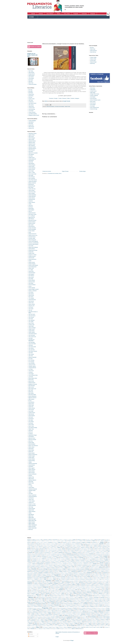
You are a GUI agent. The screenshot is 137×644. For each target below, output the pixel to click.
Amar (59, 542)
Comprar (63, 554)
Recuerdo (85, 612)
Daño (69, 560)
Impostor (62, 583)
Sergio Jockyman (32, 470)
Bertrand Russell (32, 186)
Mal (82, 591)
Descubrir (102, 563)
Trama (103, 623)
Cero (76, 551)
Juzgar (66, 588)
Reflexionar (101, 612)
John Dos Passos (32, 316)
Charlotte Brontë (32, 199)
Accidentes (65, 540)
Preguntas (45, 608)
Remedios (63, 613)
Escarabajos (65, 570)
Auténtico (91, 546)
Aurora (65, 546)
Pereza (66, 604)
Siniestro (97, 618)
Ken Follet (30, 359)
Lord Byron (31, 372)
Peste (78, 605)
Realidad (108, 611)
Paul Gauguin (93, 105)
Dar (62, 560)
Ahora (73, 541)
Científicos (37, 553)
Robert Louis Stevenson (33, 446)
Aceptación (79, 540)
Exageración (75, 573)
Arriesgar (74, 545)
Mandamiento (30, 592)
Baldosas (33, 548)
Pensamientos (38, 604)
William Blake (31, 517)
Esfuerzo (38, 571)
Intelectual (40, 587)
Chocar (105, 551)
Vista (98, 627)
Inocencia (47, 586)
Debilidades (83, 560)
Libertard (67, 590)
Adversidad (47, 541)
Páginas (49, 611)
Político (88, 606)
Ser (87, 617)
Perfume (81, 604)
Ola (47, 600)
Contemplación (44, 556)
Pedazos (68, 603)
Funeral (84, 577)
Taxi (50, 622)
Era (40, 570)
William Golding (32, 523)
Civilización (61, 553)
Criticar (59, 559)
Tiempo (30, 623)
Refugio (29, 613)
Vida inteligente (45, 627)
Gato (108, 577)
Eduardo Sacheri (32, 223)
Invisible (29, 588)
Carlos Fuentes (31, 190)
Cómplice (55, 560)
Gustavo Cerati (31, 99)
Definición (44, 561)
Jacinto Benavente (32, 300)
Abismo (34, 540)
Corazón (105, 556)
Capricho (81, 550)
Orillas (30, 601)
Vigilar (54, 627)
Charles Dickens (32, 198)
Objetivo (86, 599)
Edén (39, 568)
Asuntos (107, 545)
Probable (30, 609)
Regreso (41, 613)
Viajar (92, 626)
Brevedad (42, 549)
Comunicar (81, 554)
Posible (100, 606)
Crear (76, 558)
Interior (71, 587)
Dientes (89, 565)
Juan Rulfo (31, 353)
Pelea (79, 603)
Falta (100, 574)
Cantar (68, 550)
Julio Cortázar (31, 354)
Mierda (47, 595)
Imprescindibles (67, 583)
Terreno (94, 622)
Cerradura (80, 551)
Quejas (64, 611)
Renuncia (83, 613)
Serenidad (100, 617)
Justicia (57, 588)
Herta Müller (31, 283)
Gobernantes (63, 578)
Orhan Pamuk (31, 410)
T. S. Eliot (30, 486)
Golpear (73, 578)
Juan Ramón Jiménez (33, 351)
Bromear (53, 549)
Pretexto (84, 608)
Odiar (30, 600)
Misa (74, 595)
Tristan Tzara (31, 500)
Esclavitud (80, 570)
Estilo (28, 573)
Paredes (101, 601)
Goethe (30, 261)
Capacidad (76, 550)
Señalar (53, 618)
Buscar (64, 549)
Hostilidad (94, 581)
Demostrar (93, 561)
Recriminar (80, 612)
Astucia (104, 545)
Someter (73, 619)
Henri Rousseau (93, 99)
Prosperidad (81, 609)
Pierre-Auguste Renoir (95, 108)
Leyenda (50, 590)
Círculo (51, 560)
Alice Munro (31, 152)
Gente (45, 578)
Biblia (79, 548)
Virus (91, 627)
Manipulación (35, 592)
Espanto (47, 571)
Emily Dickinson (32, 226)
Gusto (28, 579)
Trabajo (81, 623)
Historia (33, 581)
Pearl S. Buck (31, 426)
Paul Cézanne (93, 103)
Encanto (29, 569)
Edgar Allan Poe (32, 217)
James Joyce (31, 303)
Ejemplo (53, 568)
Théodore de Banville (33, 489)
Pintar (91, 605)
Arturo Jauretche (32, 178)
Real (104, 611)
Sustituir (107, 621)
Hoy (98, 581)
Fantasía (34, 575)
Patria (38, 603)
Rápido (54, 616)
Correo (37, 558)
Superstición (84, 621)
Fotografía (48, 577)
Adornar (39, 541)
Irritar (39, 588)
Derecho (104, 561)
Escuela (103, 570)
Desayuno (70, 563)
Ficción (70, 575)
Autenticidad (79, 546)
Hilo (103, 579)
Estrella (32, 573)
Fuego (72, 577)
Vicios (30, 627)
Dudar (104, 566)
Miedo (37, 595)
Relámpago (59, 613)
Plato (32, 607)
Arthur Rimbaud (32, 177)
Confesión (29, 555)
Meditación (33, 593)
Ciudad (56, 553)
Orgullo (100, 600)
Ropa (36, 616)
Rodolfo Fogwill (31, 456)
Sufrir (66, 621)
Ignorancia (81, 582)
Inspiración (83, 586)
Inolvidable (57, 586)
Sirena (104, 618)
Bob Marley (31, 93)
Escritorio (99, 570)
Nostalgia (64, 599)
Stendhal (30, 476)
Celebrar (57, 551)
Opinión (58, 600)
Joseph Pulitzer (31, 331)
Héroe (51, 582)
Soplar (93, 619)
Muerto (77, 596)
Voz (37, 629)
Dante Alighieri (31, 210)
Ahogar (69, 541)
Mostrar (56, 596)
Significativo (74, 618)
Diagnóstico (59, 565)
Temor (69, 622)
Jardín (42, 588)
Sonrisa (85, 619)
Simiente (88, 618)
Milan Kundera (31, 399)
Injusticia (107, 585)
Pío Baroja (31, 434)
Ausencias (74, 546)
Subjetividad (33, 621)
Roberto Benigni (93, 62)
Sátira (28, 622)
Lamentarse (79, 588)
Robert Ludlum (31, 447)
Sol (55, 619)
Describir (97, 563)
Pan (79, 601)
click (46, 101)
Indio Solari (31, 100)
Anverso (89, 544)
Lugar (29, 591)
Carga (96, 550)
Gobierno (69, 578)
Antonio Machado (32, 168)
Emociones (78, 568)
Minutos (63, 595)
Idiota (73, 582)
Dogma (69, 566)
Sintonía (101, 618)
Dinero (102, 565)
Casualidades (36, 551)
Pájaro (53, 611)
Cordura (29, 558)
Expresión (58, 574)
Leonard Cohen (32, 108)
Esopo (30, 232)
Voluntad (32, 629)
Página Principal (65, 171)
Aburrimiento (55, 540)
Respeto (33, 614)
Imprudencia (83, 583)
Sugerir (70, 621)
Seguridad (32, 617)
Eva (59, 573)
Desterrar (85, 564)
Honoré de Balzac (32, 285)
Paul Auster (31, 417)
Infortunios (89, 585)
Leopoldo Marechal (32, 368)
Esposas (89, 571)
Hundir (47, 582)
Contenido (50, 556)
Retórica (75, 614)
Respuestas (56, 614)
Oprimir (79, 600)
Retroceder (71, 614)
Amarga (64, 543)
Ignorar (87, 582)
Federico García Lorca (33, 235)
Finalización (97, 575)
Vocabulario (107, 627)
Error (48, 570)
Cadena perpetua (84, 549)
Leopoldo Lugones (32, 366)
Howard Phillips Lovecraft (33, 289)
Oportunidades (69, 600)
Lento (38, 590)
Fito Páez (30, 97)
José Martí (31, 338)
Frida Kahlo (31, 124)
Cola (83, 553)
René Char (31, 441)
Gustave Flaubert (32, 264)
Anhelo (64, 544)
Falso (97, 574)
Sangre (89, 616)
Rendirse (79, 613)
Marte (67, 592)
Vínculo (48, 629)
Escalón (60, 570)
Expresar (53, 574)
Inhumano (102, 585)
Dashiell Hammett (32, 213)
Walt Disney (93, 63)
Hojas (43, 581)
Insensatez (67, 586)
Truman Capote (32, 501)
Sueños (56, 621)
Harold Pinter (31, 271)
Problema (35, 609)
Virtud (82, 627)
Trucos (60, 624)
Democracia (78, 561)
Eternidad (52, 573)
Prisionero (99, 608)
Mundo (90, 596)
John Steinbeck (31, 320)
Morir (46, 596)
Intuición (103, 587)
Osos (41, 601)
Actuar (103, 540)
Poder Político (66, 607)
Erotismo (44, 570)
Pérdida (60, 611)
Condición (107, 554)
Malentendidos (98, 591)
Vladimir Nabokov (32, 512)
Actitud (96, 540)
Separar (79, 617)
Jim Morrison (31, 102)
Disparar (47, 566)
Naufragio (87, 598)
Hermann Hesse (32, 282)
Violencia (69, 627)
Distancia (56, 566)
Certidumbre (89, 551)
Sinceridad (92, 618)
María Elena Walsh (32, 395)
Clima (70, 553)
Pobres (49, 607)
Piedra (84, 605)
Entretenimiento (98, 569)
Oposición (75, 600)
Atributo (58, 546)
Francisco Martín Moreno (33, 244)
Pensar (44, 604)
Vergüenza (88, 626)
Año (109, 546)
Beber (48, 548)
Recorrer (75, 612)
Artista (87, 545)
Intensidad (57, 587)
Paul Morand (31, 419)
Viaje (95, 626)
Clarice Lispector (32, 202)
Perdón (62, 604)
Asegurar (96, 545)
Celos (65, 551)
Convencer (84, 556)
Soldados (58, 619)
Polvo (79, 607)
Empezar (87, 568)
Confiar (39, 555)
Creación (71, 558)
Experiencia (105, 573)
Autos (87, 546)
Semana (37, 617)
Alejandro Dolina (32, 142)
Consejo (94, 555)
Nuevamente (73, 599)
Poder (60, 606)
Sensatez (53, 617)
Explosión (44, 574)
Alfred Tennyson (32, 150)
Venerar (56, 626)
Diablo (55, 565)
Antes (81, 544)
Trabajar (76, 623)
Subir (28, 621)
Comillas (45, 554)
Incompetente (106, 583)
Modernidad (102, 595)
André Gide (31, 162)
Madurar (65, 591)
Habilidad (36, 579)
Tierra (36, 623)
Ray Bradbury (31, 437)
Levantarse (42, 590)
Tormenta (66, 623)
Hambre (63, 579)
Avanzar (95, 546)
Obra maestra (96, 599)
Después (75, 564)
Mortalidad (52, 596)
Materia (84, 592)
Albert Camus (31, 137)
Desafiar (34, 563)
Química (77, 611)
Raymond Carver (32, 438)
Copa (94, 556)
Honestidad (71, 581)
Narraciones (72, 598)
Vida (37, 627)
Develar (43, 565)
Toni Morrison (31, 498)
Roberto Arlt (31, 452)
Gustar (107, 578)
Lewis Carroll (31, 371)
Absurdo (50, 540)
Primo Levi (31, 432)
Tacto (39, 622)
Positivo (105, 606)
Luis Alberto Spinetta (33, 114)
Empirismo (92, 568)
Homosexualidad (65, 581)
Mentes (67, 593)
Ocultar (108, 599)
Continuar (60, 556)
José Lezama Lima (32, 337)
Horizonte (85, 581)
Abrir (42, 540)
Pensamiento (31, 604)
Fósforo (97, 577)
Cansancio (60, 550)
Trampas (107, 623)
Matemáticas (79, 592)
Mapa (49, 592)
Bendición (68, 548)
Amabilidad (50, 543)
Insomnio (72, 586)
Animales (68, 544)
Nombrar (56, 599)
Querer (72, 611)
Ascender (91, 545)
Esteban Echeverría (32, 234)
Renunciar (88, 613)
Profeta (62, 609)
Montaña (34, 596)
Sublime (42, 621)
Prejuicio (54, 608)
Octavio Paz (31, 407)
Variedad (33, 626)
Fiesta (82, 575)
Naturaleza (81, 598)
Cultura (29, 560)
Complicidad (54, 554)
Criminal (48, 559)
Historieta (39, 581)
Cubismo (76, 559)
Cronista (63, 559)
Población (45, 606)
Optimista (88, 600)
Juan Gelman (31, 348)
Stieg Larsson (31, 479)
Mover (64, 596)
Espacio (43, 571)
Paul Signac (93, 106)
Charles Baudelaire (32, 195)
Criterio (55, 559)
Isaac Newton (31, 77)
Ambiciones (69, 543)
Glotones (58, 578)
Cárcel (47, 560)
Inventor (107, 587)
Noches (51, 599)
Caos (72, 550)
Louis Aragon (31, 374)
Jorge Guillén (31, 326)
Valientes (103, 624)
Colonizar (98, 553)
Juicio (53, 588)
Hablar (45, 579)
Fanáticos (39, 575)
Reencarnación (91, 612)
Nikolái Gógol (31, 405)
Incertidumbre (100, 583)
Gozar (77, 578)
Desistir (52, 564)
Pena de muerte (104, 603)
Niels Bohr (31, 81)
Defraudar (53, 561)
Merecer (101, 593)
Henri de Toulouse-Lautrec (95, 100)
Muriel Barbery (31, 402)
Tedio (58, 622)
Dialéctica (68, 565)
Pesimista (74, 605)
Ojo (41, 600)
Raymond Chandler (32, 440)
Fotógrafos (53, 577)
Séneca (30, 485)
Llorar (91, 590)
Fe (48, 575)
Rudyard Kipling (32, 461)
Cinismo (42, 553)
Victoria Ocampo (32, 509)
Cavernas (42, 551)
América (32, 544)
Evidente (62, 573)
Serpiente (35, 618)
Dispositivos (51, 566)
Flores (101, 575)
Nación (60, 598)
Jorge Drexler (31, 106)
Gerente (50, 578)
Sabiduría (66, 616)
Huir (108, 581)
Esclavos (85, 570)
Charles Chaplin (93, 57)
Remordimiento (69, 613)
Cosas (57, 558)
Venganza (60, 626)
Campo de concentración (53, 550)
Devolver (46, 565)
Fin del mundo (87, 575)
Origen (104, 600)
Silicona (84, 618)
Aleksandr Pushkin (32, 147)
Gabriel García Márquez (33, 247)
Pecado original (59, 603)
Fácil (94, 577)
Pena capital (98, 603)
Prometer (71, 609)
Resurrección (65, 614)
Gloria (54, 578)
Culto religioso (106, 559)
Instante (92, 586)
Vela (40, 626)
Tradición (85, 623)
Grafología (81, 578)
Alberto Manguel (32, 138)
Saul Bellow (31, 467)
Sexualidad (48, 618)
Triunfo (56, 624)
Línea (57, 591)
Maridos (59, 592)
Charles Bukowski (32, 196)
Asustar (33, 546)
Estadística (107, 571)
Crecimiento (91, 558)
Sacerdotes (73, 616)
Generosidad (36, 578)
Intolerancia (88, 587)
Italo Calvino (31, 297)
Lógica (61, 591)
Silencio (79, 618)
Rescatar (29, 614)
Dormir (88, 566)
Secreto (99, 616)
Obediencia (82, 599)
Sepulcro (83, 617)
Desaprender (59, 563)
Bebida (52, 548)
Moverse (67, 596)
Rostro (40, 616)
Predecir (35, 608)
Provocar (91, 609)
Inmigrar (34, 586)
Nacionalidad (49, 598)
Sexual (44, 618)
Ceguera (53, 551)
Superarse (79, 621)
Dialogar (64, 565)
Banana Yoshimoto (32, 183)
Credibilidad (97, 558)
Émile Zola (31, 530)
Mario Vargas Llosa (32, 389)
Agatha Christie (31, 135)
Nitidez (40, 599)
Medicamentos (101, 592)
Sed (28, 617)
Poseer (96, 606)
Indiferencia (54, 585)
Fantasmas (29, 575)
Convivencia (90, 556)
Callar (92, 549)
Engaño (64, 569)
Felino (62, 575)
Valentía (98, 624)
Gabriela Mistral (32, 249)
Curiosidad (34, 560)
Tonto (58, 623)
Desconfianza (80, 563)
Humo (40, 582)
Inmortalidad (42, 586)
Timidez (40, 623)
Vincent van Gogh (94, 109)
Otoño (44, 601)
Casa (28, 551)
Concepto (86, 554)
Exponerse (49, 574)
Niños (44, 599)
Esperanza (74, 571)
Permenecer (107, 604)
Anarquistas (48, 544)
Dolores (84, 566)
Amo (98, 543)
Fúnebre (101, 577)
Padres (57, 601)
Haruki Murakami (32, 273)
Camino (37, 550)
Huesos (104, 581)
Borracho (34, 549)
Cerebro (73, 551)
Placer (97, 605)
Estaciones (98, 571)
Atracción (53, 546)
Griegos (95, 578)
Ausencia (69, 546)
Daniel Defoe (31, 208)
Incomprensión (30, 585)
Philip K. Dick (31, 429)
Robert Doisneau (93, 51)
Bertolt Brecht (31, 184)
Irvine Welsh (31, 292)
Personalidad (50, 605)
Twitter (68, 98)
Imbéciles (41, 583)
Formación (29, 577)
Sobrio (42, 619)
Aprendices (108, 544)
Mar (52, 592)
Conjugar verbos (59, 555)
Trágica (64, 624)
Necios (107, 598)
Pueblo (38, 611)
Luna (35, 591)
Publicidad (34, 611)
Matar (74, 592)
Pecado (53, 603)
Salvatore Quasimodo (33, 464)
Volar (28, 629)
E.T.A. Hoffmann (32, 216)
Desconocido (86, 563)
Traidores (99, 623)
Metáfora (29, 595)
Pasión (34, 603)
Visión (94, 627)
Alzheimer (45, 543)
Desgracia (47, 564)
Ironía (32, 588)
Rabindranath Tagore (33, 435)
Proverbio (86, 609)
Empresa (96, 568)
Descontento (92, 563)
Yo (51, 629)
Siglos (64, 618)
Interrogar (76, 587)
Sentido (57, 617)
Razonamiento (94, 611)
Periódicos (96, 604)
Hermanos (72, 579)
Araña (35, 545)
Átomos (69, 629)
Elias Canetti (31, 225)
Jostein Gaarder (32, 332)
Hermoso (77, 579)
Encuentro (41, 569)
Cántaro (43, 560)
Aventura (100, 546)
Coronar (33, 558)
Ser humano (93, 617)
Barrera (41, 548)
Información (83, 585)
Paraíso (96, 601)
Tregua (47, 624)
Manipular (40, 592)
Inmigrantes (29, 586)
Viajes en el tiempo (101, 626)
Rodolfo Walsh (31, 458)
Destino (95, 564)
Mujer (81, 596)
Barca (37, 548)
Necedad (91, 598)
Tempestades (74, 622)
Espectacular (56, 571)
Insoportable (77, 586)
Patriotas (42, 603)
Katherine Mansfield (32, 357)
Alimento (29, 543)
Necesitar (102, 598)
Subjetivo (38, 621)
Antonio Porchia (32, 169)
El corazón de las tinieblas (59, 106)
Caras (88, 550)
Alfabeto (98, 541)
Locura (98, 590)
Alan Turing (31, 71)
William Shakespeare (33, 525)
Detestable (38, 565)
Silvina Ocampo (32, 473)
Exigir (85, 573)
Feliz (65, 575)
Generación (30, 578)
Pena (94, 603)
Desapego (54, 563)
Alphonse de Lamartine (33, 153)
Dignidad (93, 565)
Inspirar (88, 586)
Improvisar (78, 583)
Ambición (74, 543)
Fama (104, 574)
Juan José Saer (32, 350)
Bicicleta (88, 548)
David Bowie (31, 96)
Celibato (61, 551)
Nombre (60, 599)
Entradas (31, 634)
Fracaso (64, 577)
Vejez (37, 626)
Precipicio (30, 608)
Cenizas (69, 551)
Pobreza (53, 606)
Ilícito (103, 582)
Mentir (71, 593)
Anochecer (73, 544)
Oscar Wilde (31, 411)
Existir (96, 573)
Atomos (49, 546)
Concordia (103, 554)
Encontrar (34, 569)
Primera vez (89, 608)
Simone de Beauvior (32, 474)
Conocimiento (71, 555)
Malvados (107, 591)
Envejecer (30, 570)
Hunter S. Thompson (33, 291)
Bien (91, 548)
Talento (43, 622)
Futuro (89, 577)
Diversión (61, 566)
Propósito (76, 609)
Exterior (67, 574)
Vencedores (44, 626)
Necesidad (96, 598)
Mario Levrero (31, 387)
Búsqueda (69, 549)
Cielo (109, 551)
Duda (100, 566)
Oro (33, 601)
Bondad (29, 549)
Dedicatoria (102, 560)
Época (73, 629)
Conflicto (43, 555)
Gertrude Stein (31, 258)
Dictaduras (85, 565)
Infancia (64, 585)
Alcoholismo (89, 541)
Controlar (79, 556)
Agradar (62, 541)
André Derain (93, 90)
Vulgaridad (40, 629)
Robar (105, 614)
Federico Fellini (93, 59)
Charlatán (94, 551)
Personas (56, 605)
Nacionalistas (55, 598)
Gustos (32, 579)
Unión (83, 624)
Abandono (29, 540)
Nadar (67, 598)
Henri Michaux (31, 276)
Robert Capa (93, 49)
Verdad (73, 626)
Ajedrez (81, 541)
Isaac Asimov (31, 294)
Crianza (39, 559)
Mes (105, 593)
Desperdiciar (70, 564)
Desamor (43, 563)
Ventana (64, 626)
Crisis (52, 559)
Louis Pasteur (31, 78)
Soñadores (102, 619)
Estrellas (36, 573)
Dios (106, 565)
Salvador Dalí (31, 128)
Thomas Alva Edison (32, 84)
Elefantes (62, 568)
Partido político (106, 601)
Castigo (32, 551)
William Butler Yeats (32, 520)
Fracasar (58, 577)
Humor (44, 582)
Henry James (31, 277)
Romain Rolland (32, 459)
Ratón (81, 611)
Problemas (41, 609)
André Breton (31, 160)
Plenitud (36, 606)
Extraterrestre (88, 574)
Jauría (46, 588)
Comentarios (31, 636)
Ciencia (31, 552)
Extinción (72, 574)
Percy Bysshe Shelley (33, 428)
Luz (38, 591)
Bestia (75, 548)
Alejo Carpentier (32, 145)
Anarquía (53, 544)
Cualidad (72, 559)
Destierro (90, 564)
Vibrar (106, 626)
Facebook (51, 98)
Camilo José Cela (32, 189)
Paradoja (92, 601)
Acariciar (61, 540)
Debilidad (77, 560)
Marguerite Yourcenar (33, 384)
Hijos (100, 579)
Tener (83, 622)
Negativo (33, 599)
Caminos (42, 550)
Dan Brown (31, 207)
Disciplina (33, 566)
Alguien (102, 541)
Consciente (83, 555)
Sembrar (40, 617)
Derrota (30, 563)
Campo (46, 550)
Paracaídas (87, 601)
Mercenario (95, 593)
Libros (76, 590)
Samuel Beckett (32, 465)
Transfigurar (29, 624)
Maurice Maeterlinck (32, 396)
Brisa (49, 549)
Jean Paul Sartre (32, 314)
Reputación (107, 613)
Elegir (66, 568)
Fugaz (81, 577)
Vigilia (57, 627)
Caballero (74, 549)
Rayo (84, 611)
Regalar (33, 613)
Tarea (47, 622)
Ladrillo (70, 588)
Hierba (95, 579)
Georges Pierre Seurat (95, 94)
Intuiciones (98, 587)
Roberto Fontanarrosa (33, 455)
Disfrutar (42, 566)
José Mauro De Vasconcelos (31, 340)
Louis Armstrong (32, 109)
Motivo (60, 596)
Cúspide (59, 560)
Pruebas (100, 609)
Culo (98, 559)
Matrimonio (89, 592)
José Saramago (32, 342)
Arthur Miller (31, 175)
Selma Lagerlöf (31, 468)
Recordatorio (70, 612)
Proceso (45, 609)
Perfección (76, 604)
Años (30, 548)
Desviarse (34, 565)
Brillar (46, 549)
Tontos (62, 623)
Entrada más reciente (47, 171)
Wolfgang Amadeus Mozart (34, 115)
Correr (40, 558)
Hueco (101, 581)
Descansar (74, 563)
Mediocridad (106, 592)
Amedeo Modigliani (32, 121)
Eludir (70, 568)
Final (92, 575)
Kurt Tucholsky (31, 360)
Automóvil (83, 546)
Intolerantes (93, 587)
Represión (97, 613)
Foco (108, 575)
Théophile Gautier (32, 491)
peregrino (62, 629)
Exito (100, 573)
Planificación (107, 605)
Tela (61, 622)
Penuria (49, 604)
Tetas (106, 622)
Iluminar (91, 582)
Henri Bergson (31, 274)
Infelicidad (69, 585)
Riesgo (99, 614)
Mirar (71, 595)
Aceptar (84, 540)
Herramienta (82, 579)
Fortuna (43, 577)
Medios (29, 593)
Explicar (35, 574)
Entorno (92, 569)
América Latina (38, 544)
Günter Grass (31, 268)
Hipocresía (107, 579)
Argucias (51, 545)
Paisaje (61, 601)
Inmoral (37, 586)
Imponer (45, 583)
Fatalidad (44, 575)
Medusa (38, 593)
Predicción (39, 608)
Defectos (106, 560)
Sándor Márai (31, 483)
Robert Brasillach (32, 444)
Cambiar (104, 549)
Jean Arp (30, 310)
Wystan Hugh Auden (32, 528)
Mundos (96, 596)
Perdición (58, 604)
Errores (51, 570)
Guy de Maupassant (32, 267)
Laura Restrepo (32, 363)
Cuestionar (93, 559)
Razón (100, 611)
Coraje (101, 556)
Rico (95, 614)
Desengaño (29, 564)
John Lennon (31, 105)
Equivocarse (36, 570)
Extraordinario (82, 574)
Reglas (37, 613)
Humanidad (30, 582)
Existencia (89, 573)
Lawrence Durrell (32, 365)
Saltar (81, 616)
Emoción (82, 568)
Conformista (48, 555)
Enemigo (46, 569)
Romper (32, 616)
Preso (80, 608)
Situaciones (34, 619)
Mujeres (86, 596)
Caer (89, 549)
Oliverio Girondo (32, 408)
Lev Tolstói (31, 369)
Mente (63, 593)
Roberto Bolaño (32, 453)
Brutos (56, 549)
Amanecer (55, 543)
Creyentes (35, 559)
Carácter (107, 550)
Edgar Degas (93, 93)
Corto (54, 558)
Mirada (67, 595)
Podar (57, 607)
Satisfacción (94, 616)
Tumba (67, 624)
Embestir (73, 568)
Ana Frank (31, 156)
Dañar (66, 560)
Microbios (33, 595)
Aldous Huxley (31, 140)
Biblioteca (83, 548)
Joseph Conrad (67, 106)
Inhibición (97, 585)
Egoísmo (49, 568)
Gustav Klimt (31, 125)
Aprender (101, 544)
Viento (50, 627)
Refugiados (107, 612)
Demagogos (68, 561)
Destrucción (101, 564)
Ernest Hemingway (32, 229)
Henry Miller (31, 279)
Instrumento (106, 586)
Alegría (94, 541)
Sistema (108, 618)
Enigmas (69, 569)
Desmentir (56, 564)
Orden (92, 600)
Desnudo (60, 564)
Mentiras (80, 593)
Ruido (51, 616)
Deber (73, 560)
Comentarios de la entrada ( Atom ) (55, 173)
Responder (43, 614)
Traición (94, 623)
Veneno (52, 626)
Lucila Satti (31, 377)
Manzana (45, 592)
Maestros (73, 591)
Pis (94, 605)
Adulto (43, 541)
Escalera (56, 570)
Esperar (79, 571)
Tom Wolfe (31, 494)
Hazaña (68, 579)
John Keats (31, 319)
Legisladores (29, 590)
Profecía (49, 609)
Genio (41, 578)
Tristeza (51, 624)
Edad (31, 568)
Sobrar (38, 619)
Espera (69, 571)
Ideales (55, 582)
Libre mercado (72, 590)
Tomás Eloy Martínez (33, 497)
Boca (104, 548)
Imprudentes (89, 583)
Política (83, 606)
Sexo (39, 618)
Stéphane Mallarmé (32, 480)
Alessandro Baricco (32, 148)
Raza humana (88, 611)
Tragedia (90, 623)
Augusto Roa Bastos (32, 181)
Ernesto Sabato (32, 231)
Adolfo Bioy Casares (32, 134)
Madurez (69, 591)
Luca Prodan (31, 111)
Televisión (65, 622)
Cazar (46, 551)
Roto (43, 616)
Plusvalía (40, 606)
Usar (87, 624)
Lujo (32, 591)
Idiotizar (76, 582)
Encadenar (106, 568)
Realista (31, 612)
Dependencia (99, 561)
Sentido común (63, 617)
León (56, 590)
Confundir (53, 555)
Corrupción (50, 558)
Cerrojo (84, 551)
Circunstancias (47, 553)
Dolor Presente (79, 566)
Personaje (45, 605)
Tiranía (44, 623)
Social (46, 619)
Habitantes (41, 579)
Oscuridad (36, 601)
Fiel (79, 575)
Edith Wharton (31, 219)
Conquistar (78, 555)
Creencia (102, 558)
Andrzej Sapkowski (32, 159)
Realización (35, 612)
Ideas (63, 582)
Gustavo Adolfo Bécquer (33, 265)
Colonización (93, 553)
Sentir (75, 617)
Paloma (76, 601)
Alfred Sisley (93, 88)
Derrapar (108, 561)
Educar (35, 568)
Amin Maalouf (31, 155)
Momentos (29, 596)
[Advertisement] (51, 29)
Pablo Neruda (31, 414)
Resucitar (61, 614)
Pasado (29, 603)
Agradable (58, 541)
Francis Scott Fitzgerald (33, 241)
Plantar (29, 606)
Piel (87, 605)
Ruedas (47, 616)
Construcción (106, 555)
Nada (64, 598)
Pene (109, 603)
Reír (92, 614)
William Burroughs (32, 519)
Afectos (54, 541)
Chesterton (31, 201)
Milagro (51, 595)
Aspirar (100, 545)
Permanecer (102, 604)
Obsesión (104, 599)
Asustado (29, 546)
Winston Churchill (32, 526)
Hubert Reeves (31, 75)
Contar (38, 556)
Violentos (74, 627)
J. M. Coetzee (31, 298)
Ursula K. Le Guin (32, 504)
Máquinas (104, 596)
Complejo (49, 554)
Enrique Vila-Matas (32, 228)
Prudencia (95, 609)
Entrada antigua (82, 171)
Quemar (68, 611)
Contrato (71, 556)
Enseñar (78, 569)
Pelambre (75, 603)
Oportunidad (63, 600)
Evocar (66, 573)
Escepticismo (75, 570)
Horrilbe (89, 581)
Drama (97, 566)
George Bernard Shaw (33, 250)
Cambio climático (31, 550)
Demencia (73, 561)
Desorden (65, 564)
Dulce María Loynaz (32, 214)
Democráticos (83, 561)
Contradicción (66, 556)
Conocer (65, 555)
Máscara (108, 596)
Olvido (54, 600)
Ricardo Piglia (31, 443)
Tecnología (54, 622)
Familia (107, 574)
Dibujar (72, 565)
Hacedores (50, 579)
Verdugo (83, 626)
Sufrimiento (61, 621)
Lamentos (84, 588)
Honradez (76, 581)
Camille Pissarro (93, 91)
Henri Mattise (93, 97)
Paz (45, 603)
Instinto (96, 586)
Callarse (96, 549)
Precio (109, 606)
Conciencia (91, 554)
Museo (100, 596)
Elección (58, 568)
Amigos (83, 543)
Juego (49, 588)
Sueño (51, 621)
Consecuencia (89, 555)
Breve (38, 549)
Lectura (103, 588)
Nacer (38, 598)
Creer (106, 558)
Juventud (61, 588)
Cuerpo (84, 559)
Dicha (75, 565)
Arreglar (63, 545)
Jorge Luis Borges (32, 328)
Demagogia (62, 561)
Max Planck (31, 80)
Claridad (66, 553)
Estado (102, 571)
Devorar (51, 565)
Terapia (91, 622)
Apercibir (97, 544)
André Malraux (31, 163)
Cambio (108, 549)
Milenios (55, 595)
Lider (80, 590)
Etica (56, 573)
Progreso (67, 609)
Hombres (57, 581)
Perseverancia (33, 605)
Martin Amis (31, 392)
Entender (87, 569)
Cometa (32, 554)
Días (28, 568)
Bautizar (44, 548)
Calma (100, 549)
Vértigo (44, 629)
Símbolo (36, 622)
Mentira (75, 593)
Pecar (64, 603)
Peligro (86, 603)
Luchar (107, 590)
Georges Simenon (32, 256)
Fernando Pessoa (32, 237)
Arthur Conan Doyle (32, 174)
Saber (61, 616)
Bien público (96, 548)
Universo (79, 624)
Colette (30, 204)
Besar (72, 548)
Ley (46, 590)
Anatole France (31, 157)
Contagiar (34, 556)
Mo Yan (30, 401)
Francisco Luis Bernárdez (33, 243)
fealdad (58, 629)
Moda (94, 595)
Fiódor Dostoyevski (32, 240)
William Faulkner (32, 522)
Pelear (82, 603)
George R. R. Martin (32, 255)
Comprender (69, 554)
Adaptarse (29, 541)
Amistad (89, 543)
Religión (50, 613)
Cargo (99, 550)
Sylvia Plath (31, 482)
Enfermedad (55, 569)
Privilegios (108, 608)
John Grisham (31, 317)
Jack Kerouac (31, 301)
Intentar (62, 587)
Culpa (101, 559)
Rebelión (45, 612)
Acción (74, 540)
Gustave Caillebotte (94, 96)
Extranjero (76, 574)
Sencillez (48, 617)
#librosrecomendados (50, 106)
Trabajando (71, 623)
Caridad (103, 550)
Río (57, 616)
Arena (48, 545)
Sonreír (81, 619)
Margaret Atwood (32, 383)
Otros (48, 601)
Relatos (45, 613)
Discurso (38, 566)
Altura (41, 543)
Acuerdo (107, 540)
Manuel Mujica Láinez (33, 378)
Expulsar (63, 574)
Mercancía (90, 593)
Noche (47, 599)
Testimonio (102, 622)
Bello (63, 548)
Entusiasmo (104, 569)
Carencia (92, 550)
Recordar (64, 612)
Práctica (103, 609)
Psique (30, 611)
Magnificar (78, 591)
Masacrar (71, 592)
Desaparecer (48, 563)
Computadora (76, 554)
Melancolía (43, 593)
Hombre (49, 581)
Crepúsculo (29, 559)
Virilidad (79, 627)
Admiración (34, 541)
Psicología (108, 609)
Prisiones (103, 608)
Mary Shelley (31, 393)
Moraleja (42, 596)
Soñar (107, 619)
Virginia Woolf (31, 510)
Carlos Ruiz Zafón (32, 192)
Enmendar (73, 569)
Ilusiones (96, 582)
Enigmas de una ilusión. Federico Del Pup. (32, 55)
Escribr (94, 570)
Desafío (38, 563)
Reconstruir (59, 612)
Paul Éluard (31, 423)
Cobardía (79, 553)
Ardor (45, 545)
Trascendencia (42, 624)
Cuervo (89, 559)
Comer (29, 554)
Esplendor (85, 571)
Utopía (90, 624)
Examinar (81, 573)
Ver (68, 626)
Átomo (66, 629)
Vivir (101, 627)
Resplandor (38, 614)
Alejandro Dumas (32, 144)
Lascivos (89, 588)
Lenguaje (34, 590)
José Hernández (32, 335)
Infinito (78, 585)
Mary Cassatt (93, 101)
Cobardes (74, 553)
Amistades (94, 543)
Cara (85, 550)
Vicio (109, 626)
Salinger (30, 462)
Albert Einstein (31, 72)
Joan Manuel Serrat (32, 103)
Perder (53, 604)
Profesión (54, 609)
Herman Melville (32, 280)
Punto (46, 611)
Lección (99, 588)
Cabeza (78, 549)
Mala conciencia (87, 591)
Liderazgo (84, 590)
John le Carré (31, 323)
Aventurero (105, 546)
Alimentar (107, 541)
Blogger (72, 640)
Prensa (58, 608)
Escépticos (107, 570)
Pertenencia (63, 605)
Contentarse (55, 556)
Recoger (49, 612)
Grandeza (86, 578)
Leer (107, 588)
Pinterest (64, 98)
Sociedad (50, 619)
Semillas (44, 617)
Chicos (98, 551)
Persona (39, 605)
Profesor (58, 609)
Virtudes (87, 627)
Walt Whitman (31, 515)
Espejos (65, 571)
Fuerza (76, 577)
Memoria (48, 593)
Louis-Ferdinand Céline (33, 375)
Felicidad (56, 575)
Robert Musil (31, 449)
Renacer (74, 613)
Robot (109, 614)
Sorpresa (97, 619)
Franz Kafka (31, 246)
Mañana (95, 592)
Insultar (35, 587)
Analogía (43, 544)
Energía (50, 569)
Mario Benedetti (32, 386)
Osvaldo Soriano (32, 413)
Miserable (78, 595)
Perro (28, 605)
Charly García (31, 94)
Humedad (36, 582)
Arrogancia (78, 545)
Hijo (98, 579)
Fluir (105, 575)
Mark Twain (31, 390)
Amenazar (79, 543)
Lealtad (95, 588)
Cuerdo (80, 559)
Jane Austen (31, 309)
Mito (91, 595)
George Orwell (31, 253)
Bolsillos (107, 548)
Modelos (98, 595)
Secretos (104, 616)
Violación (61, 627)
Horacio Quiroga (32, 288)
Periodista (91, 604)
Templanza (79, 622)
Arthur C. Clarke (32, 172)
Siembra (57, 618)
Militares (59, 595)
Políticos (92, 606)
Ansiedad (77, 544)
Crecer (87, 558)
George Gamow (32, 74)
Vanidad (29, 626)
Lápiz (46, 591)
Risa (102, 614)
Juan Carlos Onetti (32, 347)
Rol (29, 616)
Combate (107, 553)
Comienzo (40, 554)
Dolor (73, 566)
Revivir (79, 614)
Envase (108, 569)
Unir (75, 624)
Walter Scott (31, 516)
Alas (84, 541)
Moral (38, 596)
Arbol (38, 545)
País (49, 603)
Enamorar (101, 568)
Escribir (89, 570)
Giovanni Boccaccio (32, 259)
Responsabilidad (49, 614)
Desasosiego (64, 563)
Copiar (97, 556)
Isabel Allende (31, 295)
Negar (28, 599)
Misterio (87, 595)
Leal (92, 588)
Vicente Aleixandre (32, 505)
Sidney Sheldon (32, 471)
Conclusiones (98, 554)
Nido (36, 599)
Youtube (72, 98)
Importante (50, 583)
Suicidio (74, 621)
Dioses (29, 566)
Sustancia (103, 621)
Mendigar (53, 593)
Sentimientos (70, 617)
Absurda (46, 540)
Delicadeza (57, 561)
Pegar (71, 603)
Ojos (44, 600)
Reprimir (102, 613)
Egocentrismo (43, 568)
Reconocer (54, 612)
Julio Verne (31, 356)
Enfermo (60, 569)
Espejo (61, 571)
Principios (94, 608)
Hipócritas (29, 581)
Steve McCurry (93, 52)
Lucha (103, 590)
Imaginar (36, 583)
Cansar (64, 550)
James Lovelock (32, 304)
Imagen (107, 582)
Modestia (107, 595)
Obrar (101, 599)
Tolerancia (49, 623)
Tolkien (30, 492)
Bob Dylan (31, 91)
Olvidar (50, 600)
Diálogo (65, 566)
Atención (40, 546)
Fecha (52, 575)
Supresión (94, 621)
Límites (53, 591)
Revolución (83, 614)
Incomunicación (36, 585)
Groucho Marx (93, 60)
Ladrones (74, 588)
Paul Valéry (31, 420)
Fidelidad (75, 575)
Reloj (54, 613)
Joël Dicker (31, 345)
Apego (93, 544)
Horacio (30, 286)
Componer (59, 554)
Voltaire (30, 513)
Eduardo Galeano (32, 222)
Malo (103, 591)
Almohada (38, 543)
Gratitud (90, 578)
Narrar (76, 598)
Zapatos (54, 629)
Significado (69, 618)
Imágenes (95, 583)
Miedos (43, 595)
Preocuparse (69, 608)
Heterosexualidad (89, 579)
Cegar (49, 551)
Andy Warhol (31, 122)
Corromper (44, 558)
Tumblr (60, 98)
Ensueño (82, 569)
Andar (56, 544)
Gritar (99, 578)
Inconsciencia (42, 585)
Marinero (63, 592)
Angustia (60, 544)
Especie (51, 571)
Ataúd (37, 546)
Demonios (88, 561)
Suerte (46, 621)
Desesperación (40, 564)
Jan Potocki (31, 307)
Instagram (77, 98)
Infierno (74, 585)
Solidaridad (68, 619)
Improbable (73, 583)
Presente (75, 608)
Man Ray (92, 48)
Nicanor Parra (31, 404)
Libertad (61, 590)
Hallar (60, 579)
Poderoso (72, 606)
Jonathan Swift (31, 325)
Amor (102, 542)
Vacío (94, 624)
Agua (66, 541)
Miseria (83, 595)
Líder (49, 591)
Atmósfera (45, 546)
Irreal (36, 588)
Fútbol (104, 577)
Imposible (56, 583)
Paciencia (52, 601)
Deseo (34, 564)
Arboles (42, 545)
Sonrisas (89, 619)
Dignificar (98, 565)
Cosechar (67, 558)
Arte (82, 545)
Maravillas (55, 592)
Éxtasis (81, 629)
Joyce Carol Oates (32, 344)
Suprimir (99, 621)
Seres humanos (107, 617)
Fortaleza (38, 577)
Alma (33, 543)
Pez (81, 605)
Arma (55, 545)
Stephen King (31, 477)
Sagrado (77, 616)
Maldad (93, 591)
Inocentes (52, 586)
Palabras (71, 601)
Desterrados (80, 564)
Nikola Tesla (31, 83)
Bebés (55, 548)
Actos (99, 540)
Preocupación (63, 608)
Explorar (39, 574)
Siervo (60, 618)
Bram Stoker (31, 187)
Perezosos (71, 604)
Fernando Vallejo (32, 238)
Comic (36, 554)
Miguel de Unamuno (32, 398)
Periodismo (86, 604)
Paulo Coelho (31, 425)
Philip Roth (31, 431)
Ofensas (38, 600)
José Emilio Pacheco (33, 334)
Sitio (29, 619)
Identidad (68, 582)
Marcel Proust (31, 381)
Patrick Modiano (32, 416)
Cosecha (62, 558)
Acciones (70, 540)
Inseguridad (62, 586)
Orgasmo (96, 600)
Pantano (83, 601)
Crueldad (67, 559)
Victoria (33, 627)
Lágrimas (42, 591)
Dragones (93, 566)
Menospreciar (58, 593)
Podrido (76, 607)
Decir (91, 560)
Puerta (42, 611)
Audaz (61, 546)
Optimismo (83, 600)
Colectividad (87, 553)
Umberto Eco (31, 503)
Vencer (48, 626)
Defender (29, 561)
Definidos (48, 561)
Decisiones (96, 560)
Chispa (101, 551)
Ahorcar (77, 541)
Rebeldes (40, 612)
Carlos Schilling (32, 193)
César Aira (31, 205)
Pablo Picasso (31, 127)
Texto (109, 622)
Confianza (34, 555)
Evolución (70, 573)
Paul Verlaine (31, 422)
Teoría (87, 622)
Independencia (48, 585)
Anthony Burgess (32, 165)
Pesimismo (68, 605)
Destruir (107, 564)
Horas (81, 581)
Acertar (88, 540)
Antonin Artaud (31, 166)
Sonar (77, 619)
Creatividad (81, 558)
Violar (65, 627)
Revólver (89, 614)
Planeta (101, 605)
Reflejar (96, 612)
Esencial (34, 571)
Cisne (52, 553)
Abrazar (38, 540)
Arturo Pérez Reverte (33, 180)
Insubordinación (30, 587)
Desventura (29, 565)
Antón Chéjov (31, 171)
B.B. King (30, 90)
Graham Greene (32, 262)
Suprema (89, 621)
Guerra (102, 578)
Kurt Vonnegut (31, 362)
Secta (108, 616)
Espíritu (93, 571)
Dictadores (80, 565)
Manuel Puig (31, 380)
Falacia (93, 574)
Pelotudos (90, 603)
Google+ (56, 98)
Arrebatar (59, 545)
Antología (85, 544)
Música (31, 597)
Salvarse (85, 616)
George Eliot (31, 252)
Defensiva (39, 561)
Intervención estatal (81, 587)
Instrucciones (101, 586)
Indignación (60, 585)
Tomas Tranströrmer (32, 495)
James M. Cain (31, 306)
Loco (95, 590)
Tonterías (54, 623)
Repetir (93, 613)
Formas (34, 577)
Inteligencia (45, 587)
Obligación (91, 599)
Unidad (71, 624)
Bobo (100, 548)
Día (107, 566)
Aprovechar (30, 545)
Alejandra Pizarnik (32, 141)
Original (108, 600)
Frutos (68, 577)
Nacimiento (43, 598)
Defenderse (34, 561)
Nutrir (77, 599)
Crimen (43, 559)
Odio (33, 600)
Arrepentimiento (68, 545)
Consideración (100, 555)
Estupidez (41, 573)
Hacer (55, 579)
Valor (107, 624)
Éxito (77, 629)
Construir (29, 556)
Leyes (53, 590)
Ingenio (93, 585)
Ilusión (100, 582)
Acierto (92, 540)
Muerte (72, 596)
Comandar (103, 553)
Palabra (65, 601)
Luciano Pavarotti (32, 112)
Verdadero (79, 626)
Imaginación (30, 583)
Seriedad (31, 618)
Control (75, 556)
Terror (98, 622)
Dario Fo (30, 211)
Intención (52, 587)
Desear (107, 563)
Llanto (88, 590)
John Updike (31, 322)
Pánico (56, 611)
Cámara (39, 560)
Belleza (59, 548)
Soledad (63, 619)
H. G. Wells (31, 270)
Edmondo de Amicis (32, 220)
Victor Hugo (31, 507)
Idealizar (59, 582)
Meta (107, 593)
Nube (68, 599)
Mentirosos (85, 593)
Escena (69, 570)
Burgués (60, 549)
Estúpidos (46, 573)
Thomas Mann (31, 488)
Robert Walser (31, 450)
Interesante (67, 587)
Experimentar (30, 574)
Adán (51, 541)
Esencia (29, 571)
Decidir (88, 560)
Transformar (35, 624)
